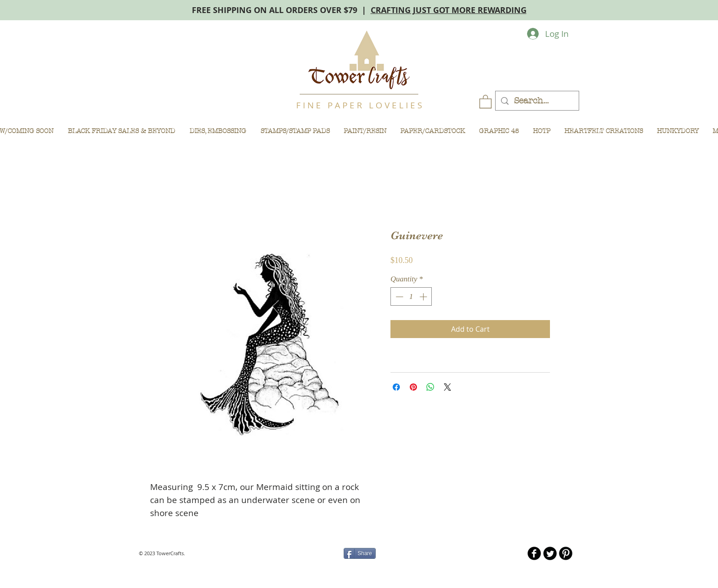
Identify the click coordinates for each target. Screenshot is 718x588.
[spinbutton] (411, 297)
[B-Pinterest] (566, 553)
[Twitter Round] (550, 553)
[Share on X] (448, 387)
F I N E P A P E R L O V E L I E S (359, 105)
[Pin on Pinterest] (413, 387)
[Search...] (537, 101)
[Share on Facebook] (396, 387)
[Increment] (424, 297)
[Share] (360, 553)
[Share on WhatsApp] (430, 387)
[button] (485, 101)
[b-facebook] (534, 553)
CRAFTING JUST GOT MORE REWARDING (449, 10)
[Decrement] (399, 297)
